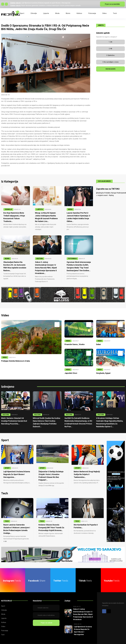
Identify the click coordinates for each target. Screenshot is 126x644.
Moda (57, 13)
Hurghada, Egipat (103, 371)
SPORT (7, 465)
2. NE (111, 49)
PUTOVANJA (72, 258)
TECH (7, 515)
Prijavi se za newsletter (112, 4)
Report (114, 643)
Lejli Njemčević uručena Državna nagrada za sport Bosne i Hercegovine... (16, 471)
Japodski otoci (70, 371)
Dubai (98, 342)
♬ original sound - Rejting (105, 195)
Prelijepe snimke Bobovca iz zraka (15, 359)
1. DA (110, 42)
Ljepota (46, 13)
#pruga (114, 193)
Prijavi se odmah (46, 619)
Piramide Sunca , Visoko (74, 342)
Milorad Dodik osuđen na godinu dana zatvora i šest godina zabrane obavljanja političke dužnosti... (47, 418)
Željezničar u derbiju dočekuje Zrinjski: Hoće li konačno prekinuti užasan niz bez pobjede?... (52, 471)
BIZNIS (7, 258)
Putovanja (92, 13)
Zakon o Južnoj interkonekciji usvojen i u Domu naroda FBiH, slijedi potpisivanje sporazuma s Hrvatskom (83, 610)
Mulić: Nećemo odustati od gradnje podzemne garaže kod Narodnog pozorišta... (15, 418)
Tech (115, 13)
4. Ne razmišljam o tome (111, 62)
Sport (22, 13)
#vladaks (107, 193)
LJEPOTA (40, 209)
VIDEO (5, 355)
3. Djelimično (110, 55)
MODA (70, 209)
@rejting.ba (100, 193)
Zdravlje (34, 13)
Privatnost (105, 643)
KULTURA (40, 258)
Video (104, 13)
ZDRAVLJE (8, 209)
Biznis (68, 13)
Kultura (79, 13)
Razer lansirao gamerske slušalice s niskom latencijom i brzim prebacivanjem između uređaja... (17, 522)
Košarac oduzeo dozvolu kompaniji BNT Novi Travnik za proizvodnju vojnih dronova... (50, 522)
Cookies (122, 643)
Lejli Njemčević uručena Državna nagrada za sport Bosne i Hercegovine (46, 3)
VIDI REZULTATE (110, 69)
